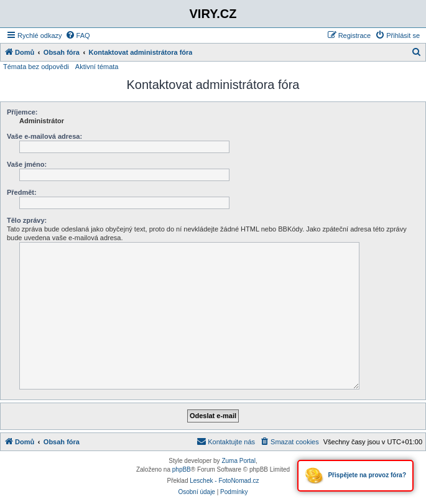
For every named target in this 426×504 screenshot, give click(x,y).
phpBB (182, 469)
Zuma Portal (238, 461)
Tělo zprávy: (27, 220)
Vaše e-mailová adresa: (44, 136)
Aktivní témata (97, 67)
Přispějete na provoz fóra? (355, 476)
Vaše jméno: (27, 164)
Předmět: (22, 192)
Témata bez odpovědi (36, 67)
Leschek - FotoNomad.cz (224, 481)
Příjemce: (22, 112)
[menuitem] (78, 35)
